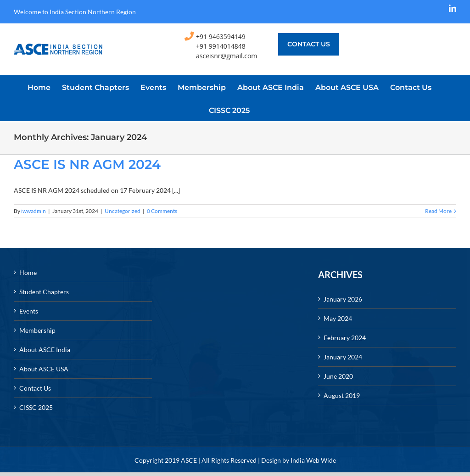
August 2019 (342, 395)
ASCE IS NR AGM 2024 (87, 164)
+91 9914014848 (221, 46)
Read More (438, 211)
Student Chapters (44, 292)
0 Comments (162, 211)
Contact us (309, 44)
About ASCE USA (44, 369)
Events (29, 311)
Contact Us (35, 388)
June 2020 (338, 376)
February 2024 (345, 338)
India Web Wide (313, 460)
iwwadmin (34, 211)
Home (28, 272)
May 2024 (338, 318)
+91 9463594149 (221, 36)
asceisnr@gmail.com (227, 56)
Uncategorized (123, 211)
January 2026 (343, 299)
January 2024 (343, 357)
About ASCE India (45, 350)
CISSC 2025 (36, 407)
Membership (37, 330)
